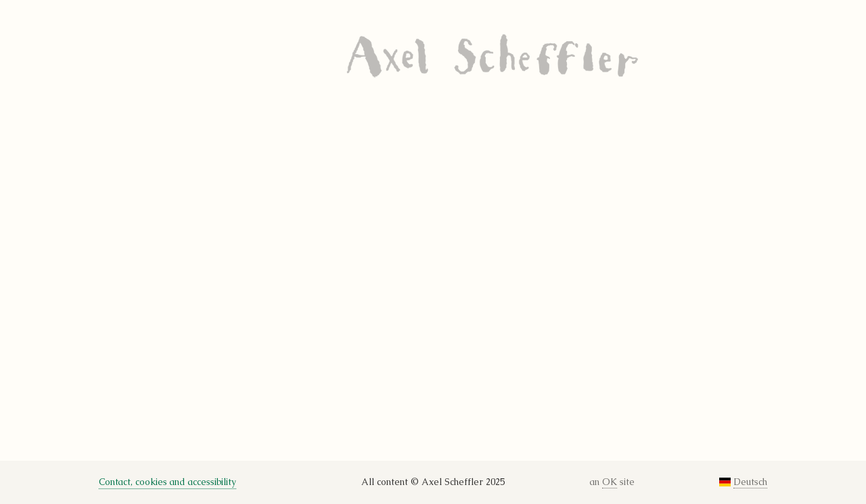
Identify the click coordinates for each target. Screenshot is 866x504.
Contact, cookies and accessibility (167, 482)
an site (612, 482)
